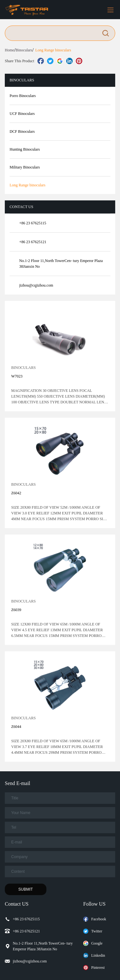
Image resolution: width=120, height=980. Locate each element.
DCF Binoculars (22, 131)
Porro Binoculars (23, 96)
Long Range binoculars (53, 50)
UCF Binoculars (22, 114)
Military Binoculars (25, 167)
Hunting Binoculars (25, 149)
